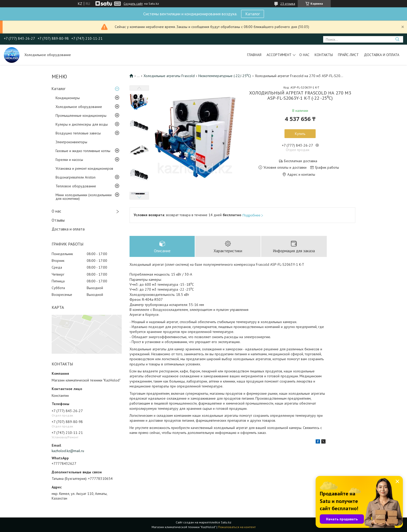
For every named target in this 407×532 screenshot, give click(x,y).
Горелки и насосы (69, 160)
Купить (300, 134)
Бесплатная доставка (301, 161)
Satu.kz (226, 522)
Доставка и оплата (382, 55)
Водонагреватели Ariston (76, 177)
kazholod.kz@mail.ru (68, 451)
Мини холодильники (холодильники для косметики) (84, 197)
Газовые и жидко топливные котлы (83, 151)
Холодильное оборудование (79, 107)
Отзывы (58, 220)
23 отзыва (288, 4)
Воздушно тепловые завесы (78, 133)
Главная (254, 55)
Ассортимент (279, 55)
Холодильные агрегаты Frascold (169, 76)
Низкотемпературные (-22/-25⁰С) (225, 76)
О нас (304, 55)
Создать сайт (133, 4)
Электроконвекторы (71, 142)
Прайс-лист (348, 55)
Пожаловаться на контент (237, 527)
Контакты (324, 55)
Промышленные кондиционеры (81, 115)
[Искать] (397, 39)
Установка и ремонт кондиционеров (84, 168)
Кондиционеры (68, 98)
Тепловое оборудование (76, 186)
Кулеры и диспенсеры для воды (82, 124)
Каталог (253, 14)
